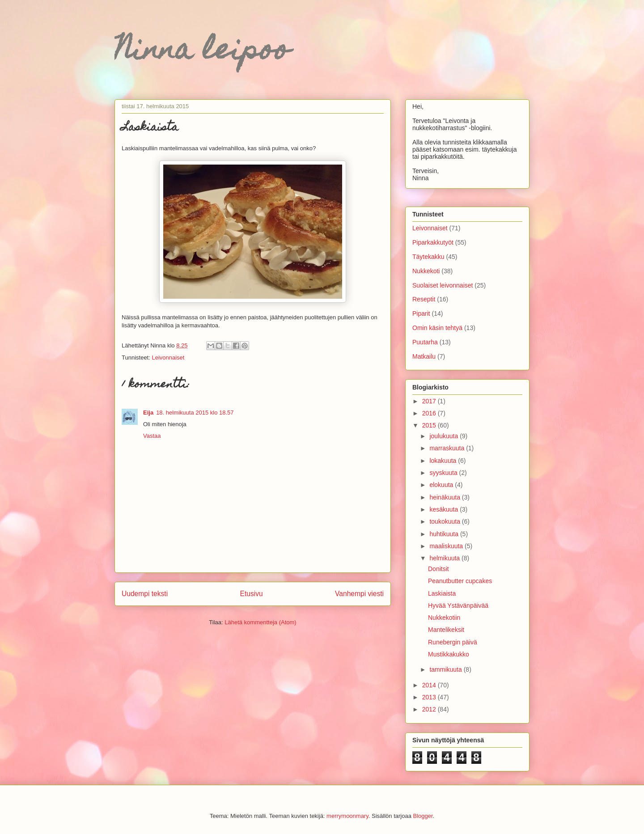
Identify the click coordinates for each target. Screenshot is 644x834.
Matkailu (424, 356)
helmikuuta (445, 558)
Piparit (421, 313)
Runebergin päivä (453, 642)
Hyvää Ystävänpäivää (458, 605)
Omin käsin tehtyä (437, 328)
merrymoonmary (347, 816)
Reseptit (424, 299)
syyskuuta (444, 473)
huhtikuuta (445, 534)
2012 (430, 709)
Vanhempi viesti (359, 594)
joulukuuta (445, 436)
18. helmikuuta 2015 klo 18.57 (195, 413)
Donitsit (439, 569)
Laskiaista (442, 593)
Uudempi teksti (145, 594)
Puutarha (425, 342)
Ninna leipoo (202, 52)
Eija (148, 413)
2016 (430, 413)
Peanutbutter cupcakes (460, 581)
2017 (430, 401)
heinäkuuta (445, 497)
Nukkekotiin (444, 618)
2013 (430, 697)
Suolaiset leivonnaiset (443, 285)
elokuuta (442, 485)
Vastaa (152, 436)
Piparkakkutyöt (433, 242)
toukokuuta (445, 521)
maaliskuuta (447, 546)
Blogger (423, 816)
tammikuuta (446, 669)
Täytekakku (428, 257)
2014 (430, 685)
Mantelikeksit (446, 630)
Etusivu (252, 594)
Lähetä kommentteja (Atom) (260, 622)
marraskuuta (448, 448)
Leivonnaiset (168, 358)
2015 (430, 425)
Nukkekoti (426, 271)
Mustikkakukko (449, 654)
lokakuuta (444, 461)
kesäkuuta (445, 509)
